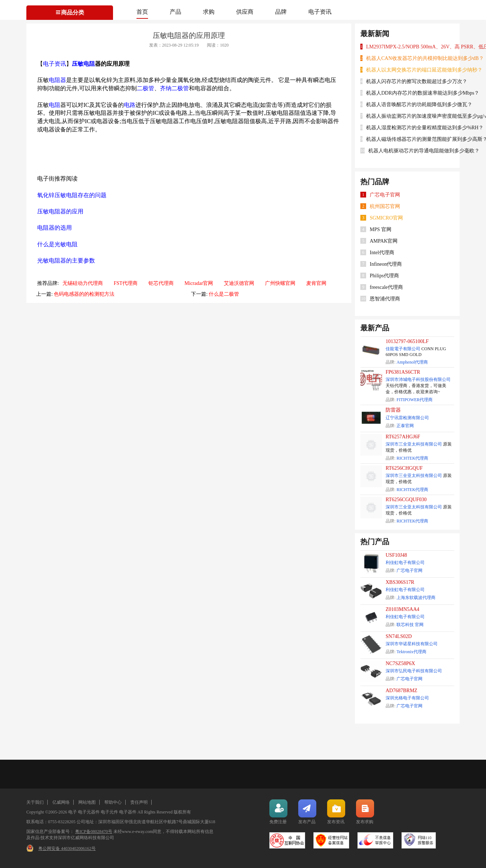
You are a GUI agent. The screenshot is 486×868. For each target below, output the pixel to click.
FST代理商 (126, 283)
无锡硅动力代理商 (83, 283)
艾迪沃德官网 (239, 283)
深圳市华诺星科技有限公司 (412, 644)
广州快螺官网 (280, 283)
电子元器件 (89, 812)
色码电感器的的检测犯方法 (84, 294)
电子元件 (109, 812)
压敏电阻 (83, 64)
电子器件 (128, 812)
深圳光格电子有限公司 (407, 698)
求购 (209, 12)
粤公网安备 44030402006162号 (67, 849)
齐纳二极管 (174, 88)
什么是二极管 (224, 294)
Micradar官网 (199, 283)
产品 (175, 12)
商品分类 (70, 12)
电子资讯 (320, 12)
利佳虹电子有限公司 (405, 563)
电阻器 (57, 80)
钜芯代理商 (161, 283)
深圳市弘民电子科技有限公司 (414, 671)
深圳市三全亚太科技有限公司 (414, 444)
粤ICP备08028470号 (94, 832)
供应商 (245, 12)
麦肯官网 (316, 283)
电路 (130, 105)
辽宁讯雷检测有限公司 (407, 418)
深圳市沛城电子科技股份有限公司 (418, 379)
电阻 (55, 105)
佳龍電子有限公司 (403, 349)
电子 (73, 812)
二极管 (146, 88)
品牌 (281, 12)
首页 (142, 12)
